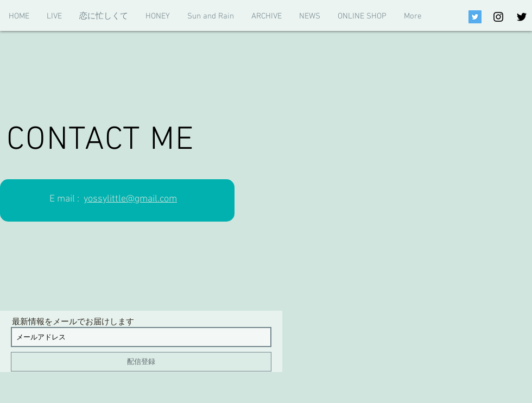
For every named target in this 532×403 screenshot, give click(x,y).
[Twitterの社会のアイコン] (475, 17)
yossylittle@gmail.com (130, 199)
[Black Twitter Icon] (522, 17)
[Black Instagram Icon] (498, 17)
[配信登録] (141, 362)
